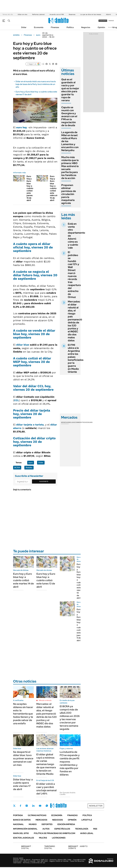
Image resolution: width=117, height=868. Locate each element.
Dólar (24, 27)
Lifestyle (87, 820)
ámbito (16, 35)
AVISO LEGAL (87, 833)
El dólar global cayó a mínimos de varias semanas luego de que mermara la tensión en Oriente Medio (46, 764)
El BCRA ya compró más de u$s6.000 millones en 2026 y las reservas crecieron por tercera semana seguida (70, 718)
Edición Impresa (66, 824)
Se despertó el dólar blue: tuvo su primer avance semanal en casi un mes (23, 758)
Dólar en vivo (22, 14)
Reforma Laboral (38, 14)
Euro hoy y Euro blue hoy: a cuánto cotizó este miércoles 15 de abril (55, 188)
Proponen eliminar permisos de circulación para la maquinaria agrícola (69, 194)
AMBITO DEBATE (78, 847)
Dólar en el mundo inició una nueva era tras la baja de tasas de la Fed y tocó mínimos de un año (36, 84)
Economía (39, 27)
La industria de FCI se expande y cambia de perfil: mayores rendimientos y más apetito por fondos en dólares (70, 763)
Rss (95, 829)
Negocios (86, 27)
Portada (18, 815)
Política (70, 27)
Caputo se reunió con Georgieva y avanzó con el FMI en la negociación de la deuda (69, 116)
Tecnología (82, 829)
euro (38, 35)
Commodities (80, 422)
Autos (46, 829)
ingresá (111, 21)
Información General (25, 829)
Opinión (101, 27)
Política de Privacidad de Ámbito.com (55, 833)
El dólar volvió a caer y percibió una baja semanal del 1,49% (46, 789)
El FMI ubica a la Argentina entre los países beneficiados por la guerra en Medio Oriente (76, 358)
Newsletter (111, 27)
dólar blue (23, 345)
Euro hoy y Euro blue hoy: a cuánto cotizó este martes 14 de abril (23, 580)
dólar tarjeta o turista (30, 425)
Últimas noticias (37, 815)
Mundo (33, 824)
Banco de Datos (22, 820)
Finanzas (55, 27)
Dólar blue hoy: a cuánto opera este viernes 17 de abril (23, 784)
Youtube (40, 806)
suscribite (103, 21)
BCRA (17, 468)
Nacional (18, 824)
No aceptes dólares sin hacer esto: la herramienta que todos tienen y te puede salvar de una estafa (23, 714)
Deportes (47, 824)
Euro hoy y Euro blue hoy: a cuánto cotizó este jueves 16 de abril (30, 188)
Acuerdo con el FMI (57, 14)
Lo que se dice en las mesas (91, 14)
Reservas (72, 14)
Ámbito (29, 468)
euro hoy (22, 127)
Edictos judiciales (24, 838)
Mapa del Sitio (21, 833)
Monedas (65, 422)
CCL (16, 400)
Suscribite (44, 481)
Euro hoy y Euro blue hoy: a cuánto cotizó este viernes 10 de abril (80, 581)
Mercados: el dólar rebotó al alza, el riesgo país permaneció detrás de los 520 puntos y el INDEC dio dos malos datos (75, 321)
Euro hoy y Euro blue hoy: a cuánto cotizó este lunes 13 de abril (46, 580)
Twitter (14, 806)
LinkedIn (33, 806)
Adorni (108, 14)
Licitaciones (59, 838)
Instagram (27, 806)
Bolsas (72, 422)
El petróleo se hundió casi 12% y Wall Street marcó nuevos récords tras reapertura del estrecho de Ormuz (74, 275)
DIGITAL (27, 847)
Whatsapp (47, 806)
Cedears (89, 422)
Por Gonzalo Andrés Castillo (68, 793)
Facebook (20, 806)
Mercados (41, 820)
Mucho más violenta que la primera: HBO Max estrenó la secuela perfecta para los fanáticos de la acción (70, 168)
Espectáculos (62, 829)
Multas (43, 838)
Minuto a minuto (45, 700)
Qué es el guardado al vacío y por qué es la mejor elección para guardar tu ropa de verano (70, 90)
